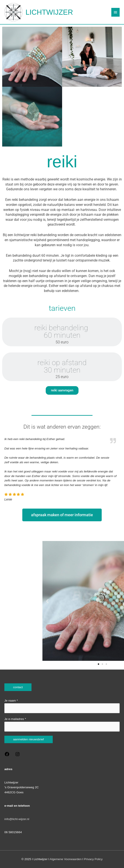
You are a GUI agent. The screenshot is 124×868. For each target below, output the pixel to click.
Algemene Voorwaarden (66, 859)
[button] (84, 601)
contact (18, 687)
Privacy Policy (93, 859)
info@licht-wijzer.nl (17, 819)
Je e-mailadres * (62, 724)
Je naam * (62, 706)
